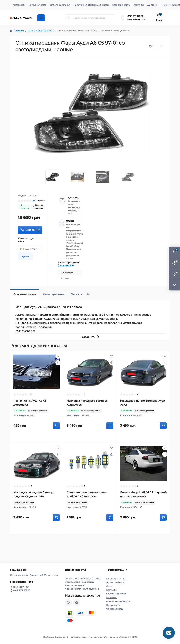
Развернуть (90, 337)
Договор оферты (121, 5)
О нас (109, 586)
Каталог (20, 31)
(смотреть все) (66, 265)
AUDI (30, 31)
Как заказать (18, 5)
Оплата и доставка (60, 5)
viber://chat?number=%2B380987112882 (68, 603)
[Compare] (58, 363)
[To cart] (56, 426)
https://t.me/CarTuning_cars (77, 603)
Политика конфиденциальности (91, 5)
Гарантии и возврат (117, 579)
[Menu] (41, 18)
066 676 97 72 (136, 20)
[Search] (69, 18)
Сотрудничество (38, 5)
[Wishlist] (58, 356)
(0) (34, 201)
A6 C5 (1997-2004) (45, 31)
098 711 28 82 (135, 16)
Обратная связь (115, 609)
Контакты (139, 5)
